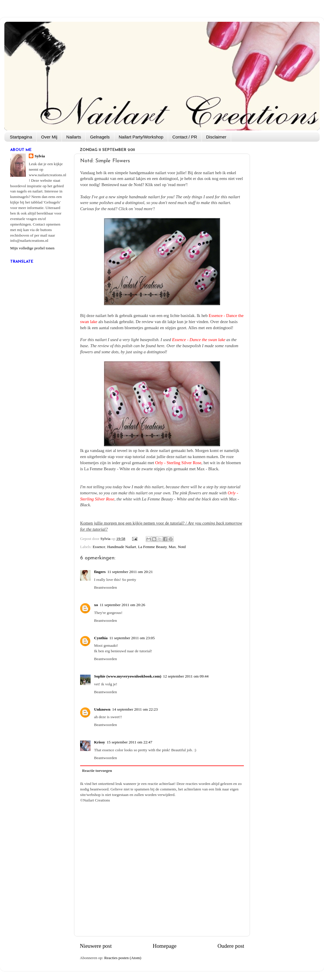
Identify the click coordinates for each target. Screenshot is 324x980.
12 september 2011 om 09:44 (186, 676)
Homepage (165, 946)
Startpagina (21, 137)
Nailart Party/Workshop (141, 137)
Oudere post (231, 946)
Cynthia (101, 638)
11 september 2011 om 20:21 (130, 572)
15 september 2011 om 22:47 (130, 742)
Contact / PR (185, 137)
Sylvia (40, 156)
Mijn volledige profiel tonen (32, 248)
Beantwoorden (106, 587)
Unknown (102, 709)
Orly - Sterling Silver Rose (178, 463)
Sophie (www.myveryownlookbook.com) (128, 676)
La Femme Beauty (152, 547)
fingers (100, 572)
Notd (182, 547)
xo (96, 605)
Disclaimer (216, 137)
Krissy (100, 742)
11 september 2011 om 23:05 (132, 638)
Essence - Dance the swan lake (199, 340)
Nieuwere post (96, 946)
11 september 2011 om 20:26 (123, 605)
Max (172, 547)
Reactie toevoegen (97, 771)
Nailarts (74, 137)
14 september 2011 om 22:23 (135, 709)
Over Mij (49, 137)
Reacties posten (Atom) (123, 958)
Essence (99, 547)
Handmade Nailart (122, 547)
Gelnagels (100, 137)
